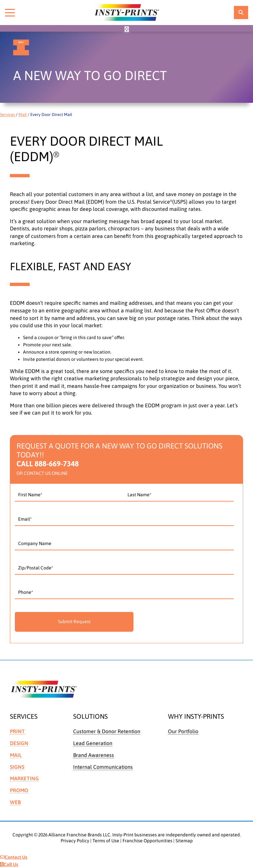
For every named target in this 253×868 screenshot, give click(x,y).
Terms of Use (106, 841)
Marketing (24, 778)
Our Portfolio (183, 731)
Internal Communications (103, 767)
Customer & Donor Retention (107, 731)
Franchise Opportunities (147, 841)
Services (7, 115)
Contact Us (14, 857)
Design (19, 743)
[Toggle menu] (10, 13)
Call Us (9, 864)
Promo (19, 790)
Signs (17, 767)
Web (15, 802)
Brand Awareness (94, 755)
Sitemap (184, 841)
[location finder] (241, 13)
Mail (23, 115)
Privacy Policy (75, 841)
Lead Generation (93, 743)
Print (17, 731)
